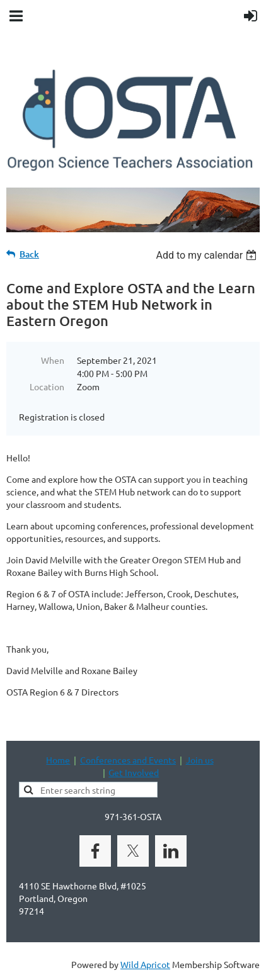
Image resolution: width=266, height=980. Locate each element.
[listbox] (208, 255)
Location (47, 386)
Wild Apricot (145, 964)
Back (29, 254)
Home (58, 760)
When (53, 360)
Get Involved (134, 772)
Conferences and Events (128, 760)
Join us (200, 760)
